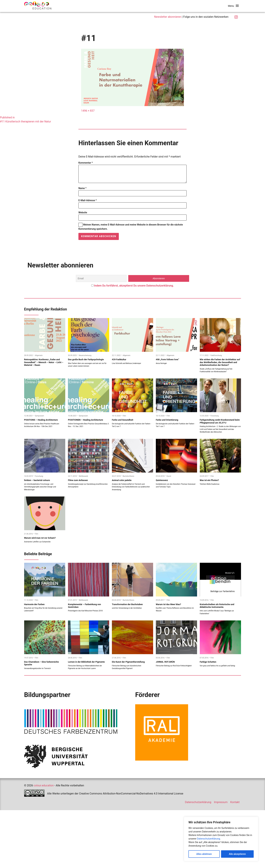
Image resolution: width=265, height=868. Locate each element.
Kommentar (86, 163)
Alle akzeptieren (237, 854)
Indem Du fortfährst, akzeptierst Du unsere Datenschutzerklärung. (134, 289)
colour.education (44, 843)
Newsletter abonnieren (168, 17)
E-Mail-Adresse (88, 204)
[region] (221, 839)
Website (83, 216)
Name (82, 192)
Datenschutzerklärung (208, 839)
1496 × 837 (88, 111)
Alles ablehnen (204, 854)
